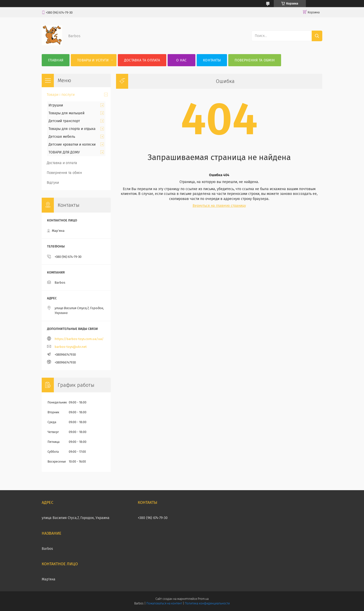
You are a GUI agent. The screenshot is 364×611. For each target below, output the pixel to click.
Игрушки (56, 105)
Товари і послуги (61, 95)
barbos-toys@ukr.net (71, 347)
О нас (181, 60)
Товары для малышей (66, 113)
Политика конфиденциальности (207, 603)
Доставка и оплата (62, 163)
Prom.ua (203, 599)
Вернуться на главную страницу (219, 206)
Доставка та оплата (142, 60)
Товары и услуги (93, 60)
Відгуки (53, 183)
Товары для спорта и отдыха (72, 129)
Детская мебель (62, 137)
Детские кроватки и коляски (72, 144)
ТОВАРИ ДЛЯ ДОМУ (64, 152)
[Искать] (317, 36)
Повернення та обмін (255, 60)
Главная (56, 60)
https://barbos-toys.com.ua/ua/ (79, 339)
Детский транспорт (64, 121)
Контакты (212, 60)
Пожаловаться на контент (164, 603)
